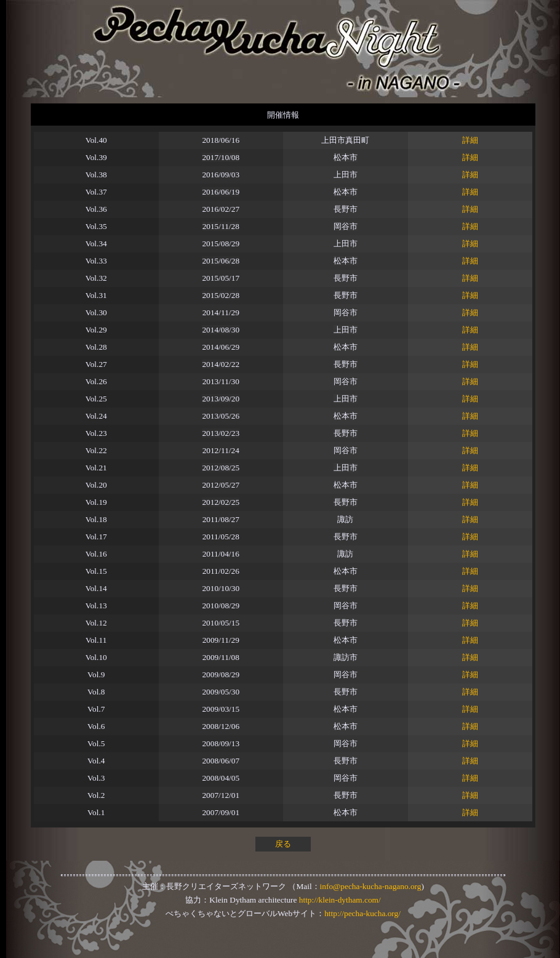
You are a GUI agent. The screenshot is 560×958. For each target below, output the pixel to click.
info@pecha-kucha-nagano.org (371, 886)
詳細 (470, 140)
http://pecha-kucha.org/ (362, 913)
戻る (283, 844)
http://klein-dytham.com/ (340, 900)
